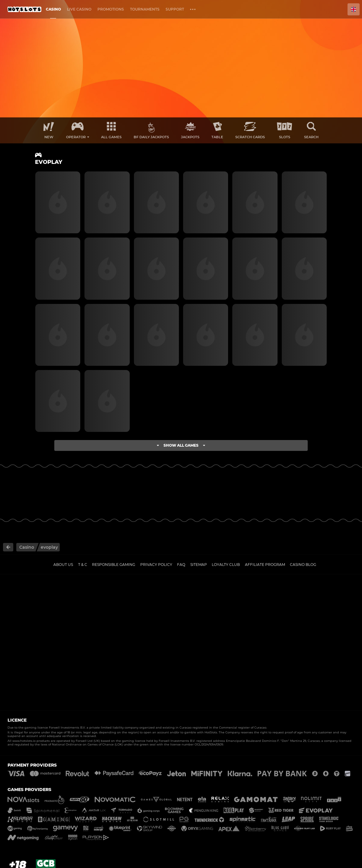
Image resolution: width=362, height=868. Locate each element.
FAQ (181, 565)
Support (175, 9)
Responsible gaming (114, 565)
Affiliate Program (265, 565)
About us (63, 565)
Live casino (79, 9)
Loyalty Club (226, 565)
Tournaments (145, 9)
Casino (53, 9)
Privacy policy (156, 565)
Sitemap (199, 565)
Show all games (181, 445)
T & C (83, 565)
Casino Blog (303, 565)
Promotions (111, 9)
